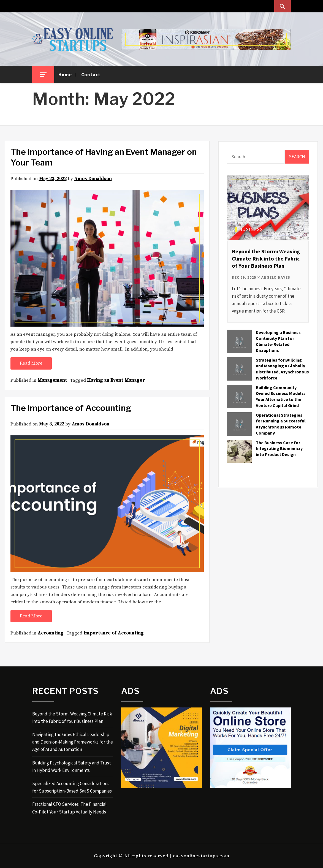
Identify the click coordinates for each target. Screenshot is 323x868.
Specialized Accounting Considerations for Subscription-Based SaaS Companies (72, 787)
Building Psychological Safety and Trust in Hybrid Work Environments (72, 767)
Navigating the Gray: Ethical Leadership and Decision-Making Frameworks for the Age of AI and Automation (73, 742)
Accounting (51, 633)
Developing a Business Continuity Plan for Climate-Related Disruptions (278, 341)
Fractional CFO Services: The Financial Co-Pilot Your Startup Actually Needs (69, 808)
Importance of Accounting (114, 633)
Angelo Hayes (276, 277)
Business (251, 229)
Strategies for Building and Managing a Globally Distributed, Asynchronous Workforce (282, 369)
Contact (91, 75)
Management (52, 380)
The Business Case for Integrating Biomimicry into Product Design (279, 449)
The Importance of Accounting (71, 408)
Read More (31, 363)
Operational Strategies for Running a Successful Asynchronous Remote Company (281, 424)
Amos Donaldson (93, 179)
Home (65, 75)
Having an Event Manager (116, 380)
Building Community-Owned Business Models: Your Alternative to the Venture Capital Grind (280, 396)
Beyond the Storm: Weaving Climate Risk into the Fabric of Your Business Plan (266, 258)
